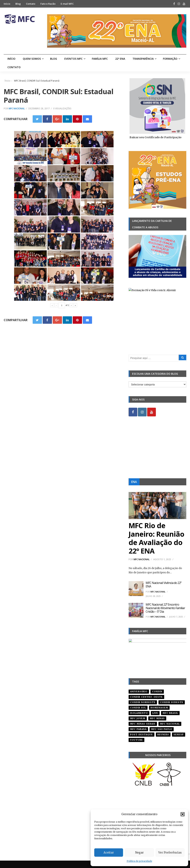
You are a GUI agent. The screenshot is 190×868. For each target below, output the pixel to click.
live (155, 713)
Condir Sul (138, 708)
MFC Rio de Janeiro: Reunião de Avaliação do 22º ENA (156, 538)
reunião (163, 734)
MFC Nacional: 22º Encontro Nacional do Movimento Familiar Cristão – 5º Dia (165, 608)
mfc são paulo (162, 729)
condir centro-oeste (146, 697)
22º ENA (120, 59)
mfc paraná (138, 729)
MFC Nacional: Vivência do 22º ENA (163, 585)
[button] (183, 814)
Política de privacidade (139, 861)
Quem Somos (32, 59)
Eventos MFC (73, 59)
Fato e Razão (48, 4)
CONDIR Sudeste (172, 702)
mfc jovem (138, 718)
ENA (134, 482)
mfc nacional (170, 724)
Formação (170, 59)
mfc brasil (170, 713)
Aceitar (109, 853)
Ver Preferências (170, 853)
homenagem (159, 708)
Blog (18, 4)
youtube (136, 740)
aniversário (139, 691)
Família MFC (100, 59)
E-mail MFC (67, 4)
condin (157, 691)
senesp (179, 734)
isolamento (139, 713)
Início (7, 4)
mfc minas (157, 718)
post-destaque (141, 734)
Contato (31, 4)
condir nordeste (143, 702)
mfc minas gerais (143, 724)
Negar (139, 853)
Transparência (143, 59)
